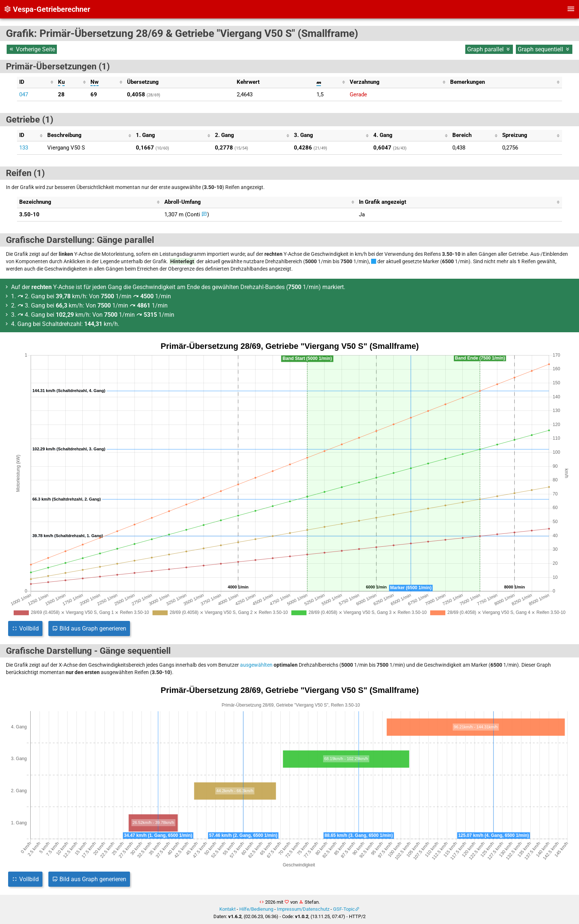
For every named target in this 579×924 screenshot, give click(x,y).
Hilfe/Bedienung (256, 909)
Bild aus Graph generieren (89, 628)
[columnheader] (36, 82)
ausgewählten (256, 665)
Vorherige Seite (32, 49)
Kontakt (227, 909)
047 (24, 95)
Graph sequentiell (544, 49)
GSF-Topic (344, 909)
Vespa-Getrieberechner (47, 9)
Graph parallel (489, 49)
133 (24, 148)
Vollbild (25, 628)
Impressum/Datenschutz (303, 909)
